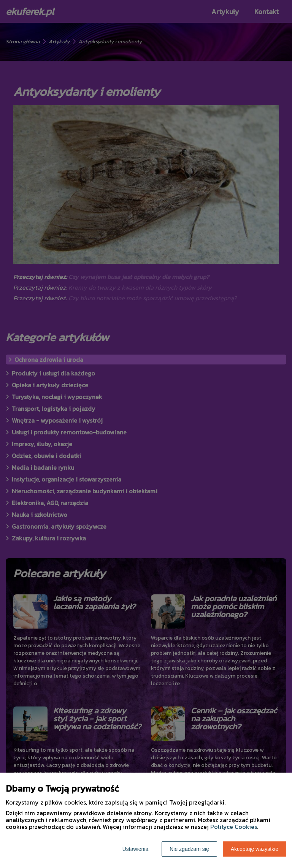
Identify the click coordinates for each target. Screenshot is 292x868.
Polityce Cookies (234, 827)
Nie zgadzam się (189, 849)
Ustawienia (135, 849)
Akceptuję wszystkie (255, 849)
